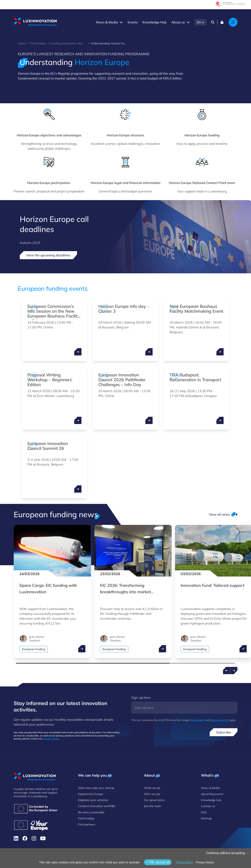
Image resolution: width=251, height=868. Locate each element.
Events (133, 22)
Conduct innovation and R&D (97, 806)
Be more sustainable (91, 812)
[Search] (213, 22)
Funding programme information (68, 43)
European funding (34, 649)
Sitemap (206, 818)
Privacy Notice (51, 739)
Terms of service (220, 720)
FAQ (204, 812)
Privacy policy (198, 720)
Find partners (87, 824)
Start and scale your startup (96, 788)
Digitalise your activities (93, 800)
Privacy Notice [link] (205, 862)
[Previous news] (227, 671)
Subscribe (224, 732)
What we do (152, 788)
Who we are (152, 794)
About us (178, 22)
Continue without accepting (228, 853)
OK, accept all (158, 862)
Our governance (154, 800)
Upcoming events (212, 794)
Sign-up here (141, 698)
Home (22, 43)
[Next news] (234, 671)
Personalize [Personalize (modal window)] (184, 862)
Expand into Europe (91, 794)
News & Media (107, 22)
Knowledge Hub (155, 22)
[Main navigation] (233, 22)
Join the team (153, 806)
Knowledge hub (211, 800)
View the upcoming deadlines (48, 255)
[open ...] (78, 352)
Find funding (38, 43)
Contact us (208, 806)
